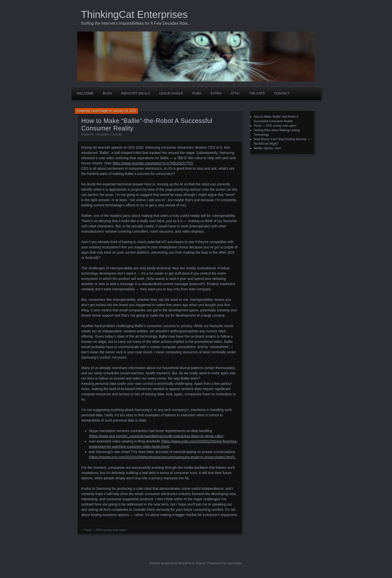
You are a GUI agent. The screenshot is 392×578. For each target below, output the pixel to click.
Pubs (197, 93)
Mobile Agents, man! (267, 148)
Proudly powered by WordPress (172, 563)
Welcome (85, 93)
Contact (282, 93)
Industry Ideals (135, 93)
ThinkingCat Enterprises (134, 14)
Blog (107, 93)
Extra (216, 93)
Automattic (234, 563)
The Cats (257, 93)
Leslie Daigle (171, 93)
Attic (235, 93)
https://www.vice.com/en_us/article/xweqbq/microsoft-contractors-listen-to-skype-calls (156, 436)
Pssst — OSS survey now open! (105, 530)
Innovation (102, 134)
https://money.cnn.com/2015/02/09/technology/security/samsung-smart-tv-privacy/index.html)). (163, 457)
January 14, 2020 (125, 111)
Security (116, 134)
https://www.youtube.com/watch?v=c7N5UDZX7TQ (152, 163)
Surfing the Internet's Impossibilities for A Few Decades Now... (136, 23)
